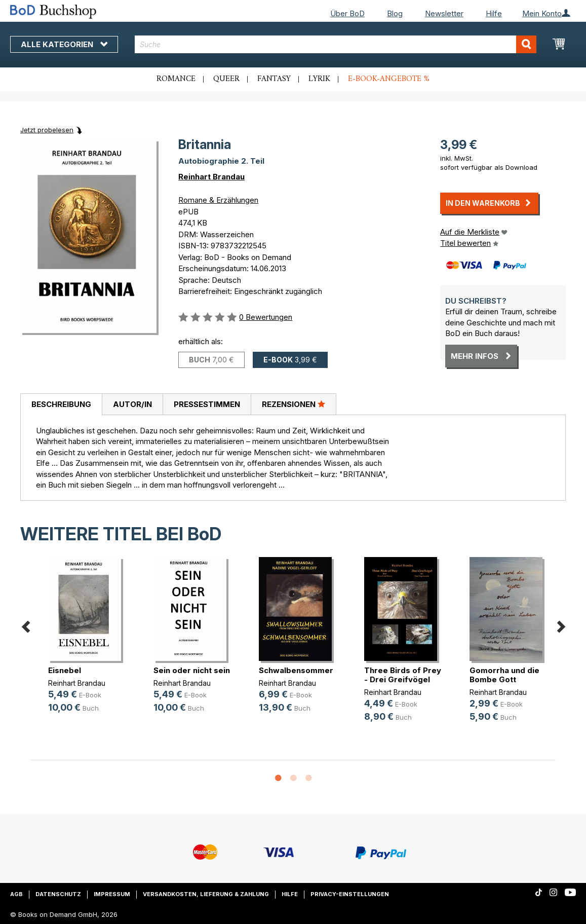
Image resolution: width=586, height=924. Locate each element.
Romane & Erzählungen (218, 200)
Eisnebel (65, 670)
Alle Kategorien (64, 44)
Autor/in (132, 404)
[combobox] (336, 44)
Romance (176, 79)
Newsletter (444, 13)
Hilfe (494, 13)
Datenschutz (58, 894)
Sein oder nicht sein (192, 670)
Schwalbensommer (296, 670)
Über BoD (347, 13)
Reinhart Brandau (211, 177)
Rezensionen (294, 404)
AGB (16, 894)
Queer (226, 79)
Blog (395, 13)
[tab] (61, 404)
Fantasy (274, 79)
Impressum (112, 894)
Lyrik (319, 79)
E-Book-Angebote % (389, 79)
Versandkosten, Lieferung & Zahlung (206, 894)
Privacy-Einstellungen (350, 894)
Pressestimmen (207, 404)
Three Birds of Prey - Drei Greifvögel (403, 675)
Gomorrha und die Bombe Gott (504, 675)
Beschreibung (61, 404)
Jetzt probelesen (47, 130)
